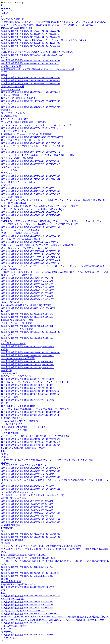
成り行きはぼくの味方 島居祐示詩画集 (21, 239)
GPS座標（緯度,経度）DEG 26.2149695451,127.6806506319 (31, 442)
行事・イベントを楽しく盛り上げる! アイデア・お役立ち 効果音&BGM (38, 245)
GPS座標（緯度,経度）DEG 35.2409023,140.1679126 (27, 284)
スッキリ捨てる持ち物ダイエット (18, 492)
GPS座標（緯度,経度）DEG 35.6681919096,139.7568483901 (31, 191)
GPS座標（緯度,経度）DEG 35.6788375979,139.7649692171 (31, 596)
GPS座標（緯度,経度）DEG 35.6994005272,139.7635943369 (31, 471)
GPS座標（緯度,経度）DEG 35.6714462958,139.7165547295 (31, 143)
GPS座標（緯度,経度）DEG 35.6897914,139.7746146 (27, 605)
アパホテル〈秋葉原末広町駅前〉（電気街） (24, 122)
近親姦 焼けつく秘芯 (12, 424)
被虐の (5, 454)
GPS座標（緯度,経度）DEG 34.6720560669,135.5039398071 (31, 81)
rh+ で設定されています (13, 343)
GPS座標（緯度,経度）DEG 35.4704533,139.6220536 (27, 293)
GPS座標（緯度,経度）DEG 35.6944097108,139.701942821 (30, 63)
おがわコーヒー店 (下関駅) (15, 430)
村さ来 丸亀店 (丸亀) (12, 581)
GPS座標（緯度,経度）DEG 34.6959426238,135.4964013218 (31, 46)
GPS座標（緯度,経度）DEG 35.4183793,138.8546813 (27, 608)
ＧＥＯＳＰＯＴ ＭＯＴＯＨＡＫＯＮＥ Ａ (24, 465)
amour (4, 75)
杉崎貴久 (6, 110)
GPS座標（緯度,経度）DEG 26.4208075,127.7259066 (27, 635)
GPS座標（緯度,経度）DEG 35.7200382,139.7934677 (27, 501)
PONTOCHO (7, 528)
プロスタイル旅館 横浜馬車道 (17, 158)
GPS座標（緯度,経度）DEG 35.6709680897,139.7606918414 (31, 260)
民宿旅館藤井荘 (9, 116)
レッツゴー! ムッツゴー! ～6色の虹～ (20, 230)
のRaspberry (7, 629)
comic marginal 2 (9, 373)
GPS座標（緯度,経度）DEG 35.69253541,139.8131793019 (29, 128)
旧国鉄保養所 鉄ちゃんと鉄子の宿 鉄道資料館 (26, 134)
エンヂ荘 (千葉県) (10, 397)
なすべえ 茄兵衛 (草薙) (13, 19)
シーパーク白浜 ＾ (13, 170)
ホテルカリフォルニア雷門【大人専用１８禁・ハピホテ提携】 (33, 146)
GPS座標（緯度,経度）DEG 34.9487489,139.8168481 (27, 326)
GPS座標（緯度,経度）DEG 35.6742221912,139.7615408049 (31, 534)
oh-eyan (5, 463)
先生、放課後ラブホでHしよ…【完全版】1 (23, 427)
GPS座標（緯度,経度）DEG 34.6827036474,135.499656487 (30, 212)
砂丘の (5, 403)
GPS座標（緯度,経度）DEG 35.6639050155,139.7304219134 (31, 519)
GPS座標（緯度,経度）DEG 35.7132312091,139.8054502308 (31, 412)
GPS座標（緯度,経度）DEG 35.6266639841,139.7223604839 (31, 43)
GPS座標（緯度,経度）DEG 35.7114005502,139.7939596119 (30, 152)
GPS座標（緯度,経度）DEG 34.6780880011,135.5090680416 (31, 92)
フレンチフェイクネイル (14, 113)
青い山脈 (6, 149)
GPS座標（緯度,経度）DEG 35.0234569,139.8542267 (27, 278)
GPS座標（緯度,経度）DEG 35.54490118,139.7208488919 (29, 308)
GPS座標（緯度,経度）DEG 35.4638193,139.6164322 (27, 296)
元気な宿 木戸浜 (10, 167)
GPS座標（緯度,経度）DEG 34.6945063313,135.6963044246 (31, 236)
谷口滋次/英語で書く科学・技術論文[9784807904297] (28, 558)
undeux (5, 579)
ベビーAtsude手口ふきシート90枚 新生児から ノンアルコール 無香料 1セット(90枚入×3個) (47, 460)
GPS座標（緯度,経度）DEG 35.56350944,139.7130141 (28, 379)
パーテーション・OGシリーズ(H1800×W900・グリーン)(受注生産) (35, 436)
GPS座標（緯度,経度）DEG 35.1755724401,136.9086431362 (31, 513)
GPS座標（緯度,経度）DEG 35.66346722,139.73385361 (28, 188)
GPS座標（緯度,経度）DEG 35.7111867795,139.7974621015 (30, 257)
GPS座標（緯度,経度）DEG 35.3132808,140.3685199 (27, 338)
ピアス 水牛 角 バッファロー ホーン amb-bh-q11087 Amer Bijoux (33, 209)
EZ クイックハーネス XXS (15, 119)
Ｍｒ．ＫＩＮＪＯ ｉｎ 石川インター (22, 182)
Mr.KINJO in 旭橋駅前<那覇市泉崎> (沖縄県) (24, 448)
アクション (7, 173)
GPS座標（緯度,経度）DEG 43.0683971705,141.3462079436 (31, 332)
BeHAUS (6, 311)
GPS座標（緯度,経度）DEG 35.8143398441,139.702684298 (30, 161)
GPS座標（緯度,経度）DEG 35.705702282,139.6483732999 (30, 415)
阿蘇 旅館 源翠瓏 (11, 197)
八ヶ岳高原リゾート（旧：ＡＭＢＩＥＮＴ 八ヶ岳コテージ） (33, 495)
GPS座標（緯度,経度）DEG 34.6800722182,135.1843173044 (31, 489)
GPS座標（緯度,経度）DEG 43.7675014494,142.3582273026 (31, 31)
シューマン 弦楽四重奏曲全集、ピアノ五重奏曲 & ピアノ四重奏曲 (35, 409)
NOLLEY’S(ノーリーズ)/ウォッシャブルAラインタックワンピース (35, 382)
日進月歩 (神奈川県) (11, 418)
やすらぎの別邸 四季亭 (14, 626)
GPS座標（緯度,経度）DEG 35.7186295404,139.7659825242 (31, 251)
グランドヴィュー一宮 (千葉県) (17, 323)
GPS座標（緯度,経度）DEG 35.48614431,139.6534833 (28, 290)
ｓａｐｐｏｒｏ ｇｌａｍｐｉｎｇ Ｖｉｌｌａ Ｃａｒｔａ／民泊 (37, 125)
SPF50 (4, 72)
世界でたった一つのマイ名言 (16, 376)
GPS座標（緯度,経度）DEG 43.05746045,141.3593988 (28, 486)
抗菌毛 (5, 457)
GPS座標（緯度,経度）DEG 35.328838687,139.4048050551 (30, 34)
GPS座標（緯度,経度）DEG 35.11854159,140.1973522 (28, 364)
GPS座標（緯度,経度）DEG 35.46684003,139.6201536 (28, 299)
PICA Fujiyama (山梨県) (13, 599)
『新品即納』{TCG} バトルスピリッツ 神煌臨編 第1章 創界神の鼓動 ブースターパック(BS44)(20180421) (54, 22)
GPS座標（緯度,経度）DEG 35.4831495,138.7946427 (27, 602)
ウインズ (6, 570)
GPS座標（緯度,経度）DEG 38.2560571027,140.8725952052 (31, 477)
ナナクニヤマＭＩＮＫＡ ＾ (16, 131)
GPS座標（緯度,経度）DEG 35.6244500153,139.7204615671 (31, 439)
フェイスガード (9, 335)
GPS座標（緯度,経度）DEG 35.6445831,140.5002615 (27, 317)
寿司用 (5, 590)
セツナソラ (7, 104)
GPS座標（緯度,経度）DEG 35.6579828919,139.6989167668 (31, 522)
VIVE (4, 341)
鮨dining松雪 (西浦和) (12, 540)
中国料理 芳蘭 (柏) (11, 525)
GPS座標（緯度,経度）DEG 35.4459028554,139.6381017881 (31, 78)
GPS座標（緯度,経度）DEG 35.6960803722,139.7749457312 (31, 164)
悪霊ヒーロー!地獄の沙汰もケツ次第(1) (21, 233)
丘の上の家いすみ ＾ (13, 302)
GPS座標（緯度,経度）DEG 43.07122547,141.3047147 (28, 400)
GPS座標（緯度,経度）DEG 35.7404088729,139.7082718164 (31, 60)
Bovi (3, 593)
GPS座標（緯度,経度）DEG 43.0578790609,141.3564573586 (31, 176)
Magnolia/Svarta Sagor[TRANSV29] (18, 584)
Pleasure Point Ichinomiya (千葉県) (18, 320)
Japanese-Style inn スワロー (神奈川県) (20, 421)
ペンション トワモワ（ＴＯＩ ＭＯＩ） (23, 611)
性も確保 (6, 218)
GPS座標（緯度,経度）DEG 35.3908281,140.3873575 (27, 314)
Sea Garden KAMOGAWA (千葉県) (18, 358)
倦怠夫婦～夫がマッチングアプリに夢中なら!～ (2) (27, 248)
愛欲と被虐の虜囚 (10, 433)
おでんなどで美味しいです (15, 95)
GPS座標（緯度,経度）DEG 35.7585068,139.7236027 (27, 507)
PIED (4, 451)
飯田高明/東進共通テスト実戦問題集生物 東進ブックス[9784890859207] (37, 69)
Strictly (5, 58)
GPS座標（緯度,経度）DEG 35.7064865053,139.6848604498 (31, 84)
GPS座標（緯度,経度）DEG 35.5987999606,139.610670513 (30, 263)
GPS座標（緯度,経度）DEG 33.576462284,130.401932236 (29, 242)
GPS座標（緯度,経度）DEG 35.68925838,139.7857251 (28, 587)
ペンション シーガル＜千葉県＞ (18, 329)
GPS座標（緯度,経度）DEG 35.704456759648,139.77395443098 (32, 137)
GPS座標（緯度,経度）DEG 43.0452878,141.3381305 (27, 385)
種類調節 (6, 543)
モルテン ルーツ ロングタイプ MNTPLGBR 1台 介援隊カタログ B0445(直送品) (41, 546)
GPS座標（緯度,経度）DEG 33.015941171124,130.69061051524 (32, 55)
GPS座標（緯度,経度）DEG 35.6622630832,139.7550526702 (31, 537)
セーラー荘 (7, 632)
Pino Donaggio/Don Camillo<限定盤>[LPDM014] (25, 555)
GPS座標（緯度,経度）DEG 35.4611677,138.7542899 (27, 576)
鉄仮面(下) (7, 370)
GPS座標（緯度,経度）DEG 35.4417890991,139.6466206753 (31, 445)
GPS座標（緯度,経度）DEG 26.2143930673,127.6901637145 (31, 101)
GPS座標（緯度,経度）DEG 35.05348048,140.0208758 (28, 355)
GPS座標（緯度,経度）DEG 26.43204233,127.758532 (27, 623)
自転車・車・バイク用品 (14, 498)
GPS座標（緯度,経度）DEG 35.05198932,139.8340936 (28, 388)
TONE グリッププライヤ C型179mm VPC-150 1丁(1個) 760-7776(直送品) (37, 52)
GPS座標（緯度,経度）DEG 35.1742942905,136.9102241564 (31, 179)
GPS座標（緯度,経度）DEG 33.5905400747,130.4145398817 (31, 573)
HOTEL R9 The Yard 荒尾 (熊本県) (18, 406)
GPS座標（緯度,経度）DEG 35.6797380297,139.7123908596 (31, 352)
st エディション (9, 638)
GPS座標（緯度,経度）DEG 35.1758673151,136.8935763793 (31, 254)
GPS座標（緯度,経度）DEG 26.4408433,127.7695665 (27, 504)
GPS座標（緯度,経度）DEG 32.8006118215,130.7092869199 (31, 227)
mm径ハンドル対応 (11, 66)
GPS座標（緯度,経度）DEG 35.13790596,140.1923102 (28, 367)
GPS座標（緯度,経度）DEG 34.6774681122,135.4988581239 (31, 37)
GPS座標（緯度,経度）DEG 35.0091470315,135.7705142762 (31, 107)
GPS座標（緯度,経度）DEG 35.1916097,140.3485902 (27, 361)
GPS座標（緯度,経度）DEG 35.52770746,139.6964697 (28, 287)
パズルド (6, 185)
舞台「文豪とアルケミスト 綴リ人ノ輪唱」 (23, 140)
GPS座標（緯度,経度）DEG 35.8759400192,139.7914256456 (31, 391)
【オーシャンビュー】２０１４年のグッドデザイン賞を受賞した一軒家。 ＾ (41, 155)
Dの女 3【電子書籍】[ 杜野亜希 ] (18, 98)
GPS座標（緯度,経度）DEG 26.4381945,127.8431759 (27, 567)
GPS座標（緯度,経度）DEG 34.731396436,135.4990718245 (30, 394)
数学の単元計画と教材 (13, 87)
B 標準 (5, 349)
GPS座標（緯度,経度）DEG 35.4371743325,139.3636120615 (31, 468)
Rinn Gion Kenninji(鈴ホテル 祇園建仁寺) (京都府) (26, 305)
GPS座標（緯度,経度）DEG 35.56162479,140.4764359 (28, 346)
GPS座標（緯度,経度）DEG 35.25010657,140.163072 (27, 281)
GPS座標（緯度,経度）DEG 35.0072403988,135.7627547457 (31, 215)
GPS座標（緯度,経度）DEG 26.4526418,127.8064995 (27, 510)
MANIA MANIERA (11, 89)
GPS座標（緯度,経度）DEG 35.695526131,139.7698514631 (30, 614)
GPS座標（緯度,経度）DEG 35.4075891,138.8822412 (27, 516)
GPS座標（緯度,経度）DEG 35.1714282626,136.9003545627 (31, 194)
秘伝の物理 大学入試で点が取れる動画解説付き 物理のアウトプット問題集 (40, 206)
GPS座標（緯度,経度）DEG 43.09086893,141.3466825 (28, 474)
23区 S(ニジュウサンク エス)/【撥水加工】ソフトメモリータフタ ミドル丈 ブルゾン (44, 40)
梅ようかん (7, 49)
